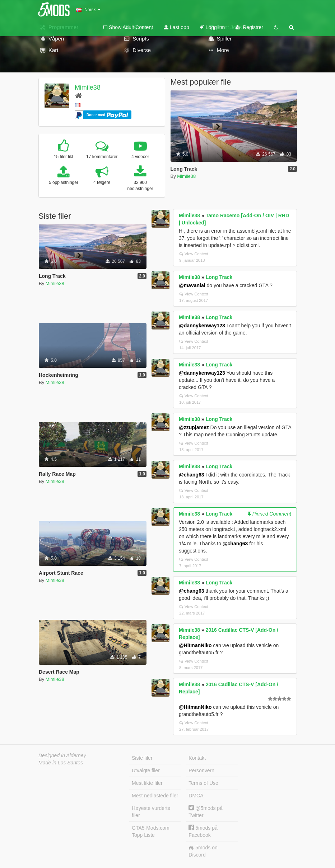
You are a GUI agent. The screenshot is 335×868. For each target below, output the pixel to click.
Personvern (201, 770)
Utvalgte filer (146, 770)
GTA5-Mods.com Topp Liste (151, 831)
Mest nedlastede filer (155, 796)
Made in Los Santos (61, 763)
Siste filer (142, 758)
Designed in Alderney (62, 755)
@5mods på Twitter (206, 812)
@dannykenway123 (202, 326)
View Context (194, 254)
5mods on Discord (203, 851)
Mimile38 (88, 87)
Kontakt (197, 758)
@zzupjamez (194, 427)
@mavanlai (192, 285)
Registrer (249, 27)
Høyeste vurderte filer (151, 812)
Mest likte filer (147, 783)
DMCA (196, 796)
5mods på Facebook (203, 831)
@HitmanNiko (195, 645)
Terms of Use (203, 783)
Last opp (176, 27)
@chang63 (191, 475)
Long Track (219, 277)
